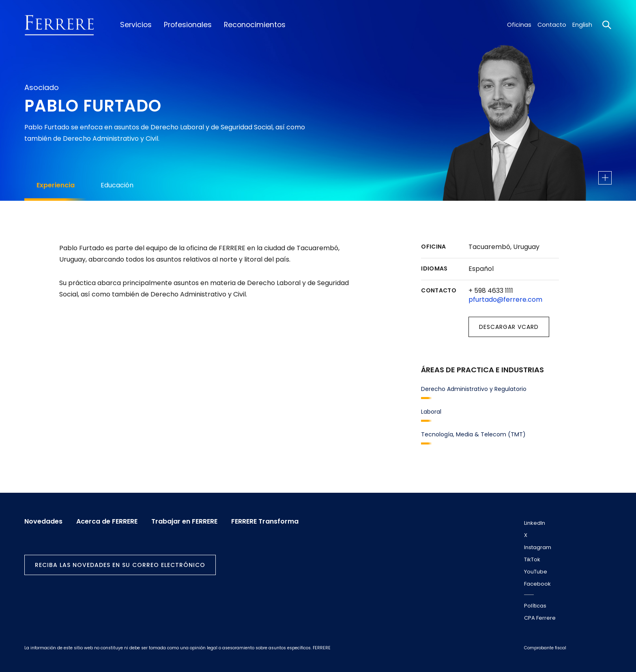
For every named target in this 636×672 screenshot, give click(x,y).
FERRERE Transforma (265, 522)
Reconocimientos (255, 25)
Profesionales (188, 25)
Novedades (43, 522)
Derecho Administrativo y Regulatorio (474, 389)
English (582, 25)
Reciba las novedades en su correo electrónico (120, 565)
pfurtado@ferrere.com (505, 300)
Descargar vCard (509, 327)
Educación (117, 185)
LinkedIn (535, 523)
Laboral (431, 412)
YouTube (536, 572)
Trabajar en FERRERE (184, 522)
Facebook (537, 584)
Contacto (552, 25)
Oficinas (519, 25)
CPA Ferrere (540, 618)
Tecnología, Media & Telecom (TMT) (473, 434)
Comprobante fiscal (545, 648)
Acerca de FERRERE (107, 522)
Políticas (535, 606)
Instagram (538, 547)
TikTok (532, 559)
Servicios (136, 25)
